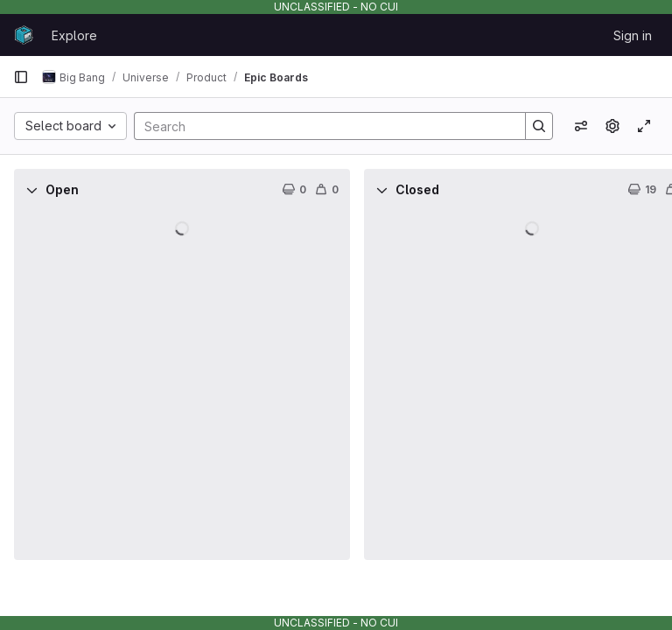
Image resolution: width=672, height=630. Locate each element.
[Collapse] (31, 190)
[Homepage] (24, 35)
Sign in (633, 35)
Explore (74, 35)
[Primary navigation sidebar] (21, 77)
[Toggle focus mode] (644, 126)
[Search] (321, 126)
